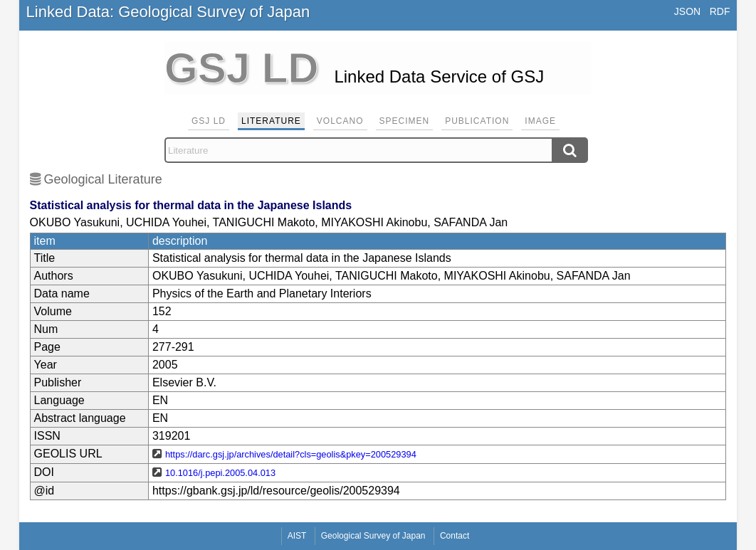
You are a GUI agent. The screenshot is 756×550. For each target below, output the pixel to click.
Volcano (340, 121)
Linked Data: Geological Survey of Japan (168, 12)
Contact (455, 536)
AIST (297, 536)
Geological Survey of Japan (373, 536)
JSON (687, 11)
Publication (477, 121)
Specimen (405, 121)
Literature (271, 121)
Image (540, 121)
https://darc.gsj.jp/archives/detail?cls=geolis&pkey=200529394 (291, 454)
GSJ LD (209, 121)
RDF (720, 11)
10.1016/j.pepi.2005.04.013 (220, 473)
